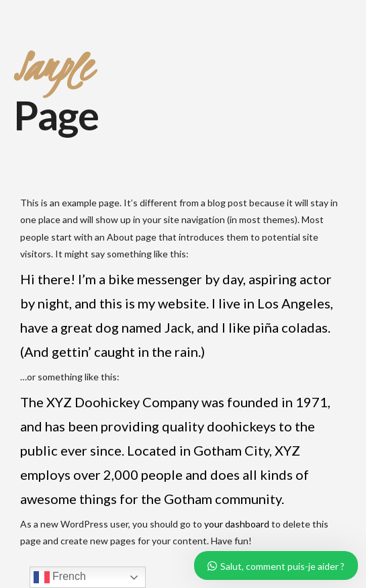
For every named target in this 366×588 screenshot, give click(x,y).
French (60, 577)
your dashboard (237, 524)
